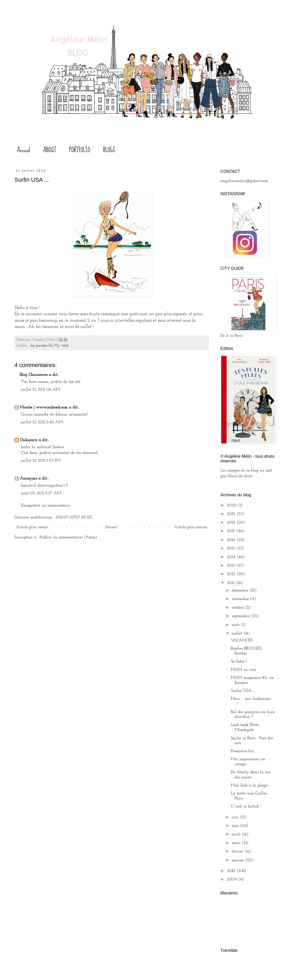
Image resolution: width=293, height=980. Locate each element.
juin (236, 817)
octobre (238, 608)
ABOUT (50, 150)
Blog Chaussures (34, 375)
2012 (232, 574)
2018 (232, 523)
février (238, 851)
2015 (232, 548)
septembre (241, 616)
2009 (232, 879)
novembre (241, 599)
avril (237, 834)
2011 (231, 583)
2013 (232, 566)
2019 (232, 514)
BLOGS (109, 150)
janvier (239, 860)
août (236, 625)
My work (61, 346)
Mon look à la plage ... (251, 785)
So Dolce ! (239, 661)
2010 (232, 871)
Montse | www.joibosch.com (44, 407)
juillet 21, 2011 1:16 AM (41, 390)
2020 (232, 505)
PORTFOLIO (80, 150)
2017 (232, 531)
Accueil (23, 150)
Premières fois (242, 751)
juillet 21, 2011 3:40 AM (42, 422)
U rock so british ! (246, 806)
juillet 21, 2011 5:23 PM (41, 461)
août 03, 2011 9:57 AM (41, 493)
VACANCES (242, 640)
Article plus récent (32, 527)
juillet (238, 633)
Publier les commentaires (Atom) (68, 537)
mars (237, 843)
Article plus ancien (191, 527)
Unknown (29, 440)
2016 (232, 540)
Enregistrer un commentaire (45, 505)
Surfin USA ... (243, 691)
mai (236, 826)
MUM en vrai (244, 670)
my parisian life (41, 346)
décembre (241, 590)
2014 (232, 557)
